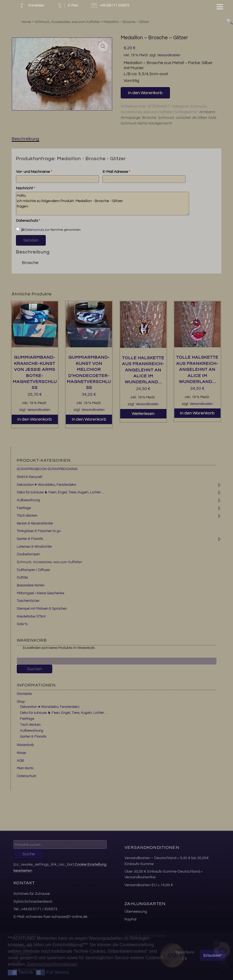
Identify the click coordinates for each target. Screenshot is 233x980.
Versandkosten (169, 55)
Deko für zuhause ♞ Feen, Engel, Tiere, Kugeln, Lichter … (64, 713)
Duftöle (22, 578)
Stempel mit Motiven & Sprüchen (42, 609)
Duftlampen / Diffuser (33, 570)
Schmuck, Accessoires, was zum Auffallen (49, 562)
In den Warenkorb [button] (35, 419)
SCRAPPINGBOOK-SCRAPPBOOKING (47, 469)
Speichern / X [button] (185, 955)
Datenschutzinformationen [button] (52, 964)
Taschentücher (28, 601)
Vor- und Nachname (34, 172)
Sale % (22, 624)
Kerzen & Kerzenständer (35, 523)
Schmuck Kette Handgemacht (147, 123)
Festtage (24, 508)
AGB (20, 761)
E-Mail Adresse (116, 172)
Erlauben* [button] (213, 955)
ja (20, 229)
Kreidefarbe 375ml (31, 616)
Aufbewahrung (28, 500)
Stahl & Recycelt (29, 477)
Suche (29, 854)
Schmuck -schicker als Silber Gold (187, 118)
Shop (21, 702)
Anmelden (31, 6)
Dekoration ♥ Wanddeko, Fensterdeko (46, 485)
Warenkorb (25, 745)
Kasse (21, 753)
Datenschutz (28, 221)
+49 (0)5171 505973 (111, 6)
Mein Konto (25, 768)
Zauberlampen (28, 554)
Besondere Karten (31, 585)
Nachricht (26, 188)
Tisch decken (27, 516)
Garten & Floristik (30, 539)
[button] (103, 47)
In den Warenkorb (145, 93)
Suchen (35, 669)
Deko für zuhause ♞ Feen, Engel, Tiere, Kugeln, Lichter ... (60, 492)
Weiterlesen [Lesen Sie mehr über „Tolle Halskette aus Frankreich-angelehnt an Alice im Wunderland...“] (143, 414)
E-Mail (67, 6)
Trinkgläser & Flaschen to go (39, 531)
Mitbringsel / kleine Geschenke (40, 593)
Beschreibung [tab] (25, 139)
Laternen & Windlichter (34, 547)
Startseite (24, 694)
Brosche (149, 118)
